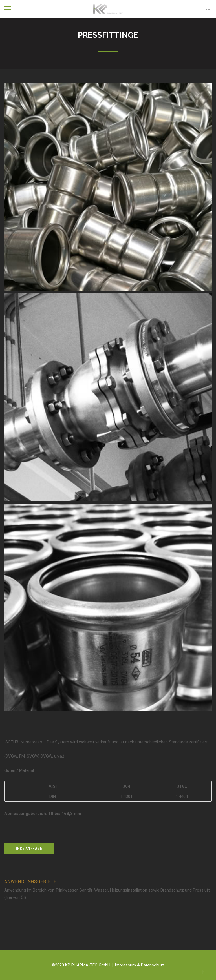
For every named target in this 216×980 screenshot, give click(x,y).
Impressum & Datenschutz (140, 965)
